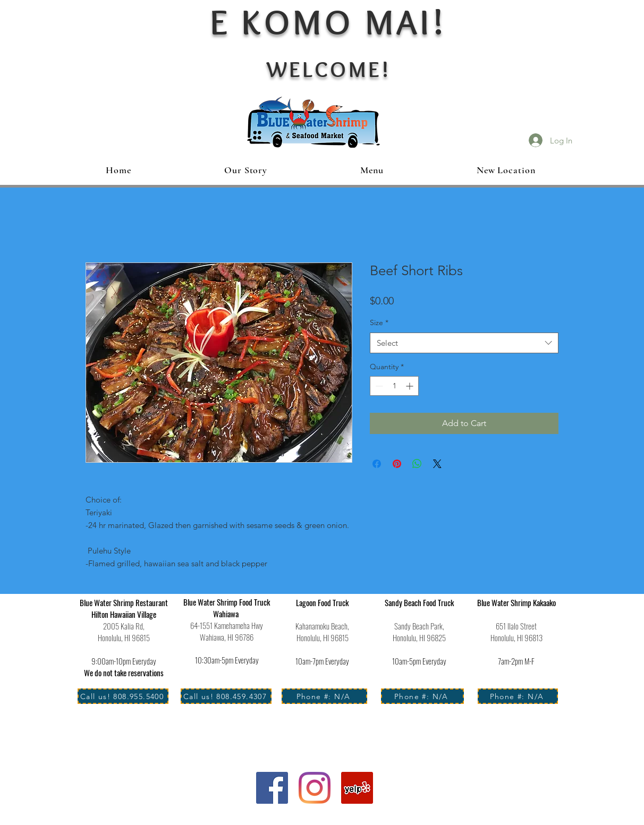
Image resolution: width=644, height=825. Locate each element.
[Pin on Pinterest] (397, 464)
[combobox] (464, 343)
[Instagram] (315, 788)
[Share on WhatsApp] (417, 464)
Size (379, 322)
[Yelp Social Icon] (357, 788)
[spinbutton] (394, 386)
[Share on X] (437, 464)
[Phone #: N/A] (324, 696)
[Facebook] (272, 788)
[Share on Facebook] (377, 464)
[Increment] (410, 386)
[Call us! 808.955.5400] (123, 696)
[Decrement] (378, 386)
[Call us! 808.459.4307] (226, 696)
